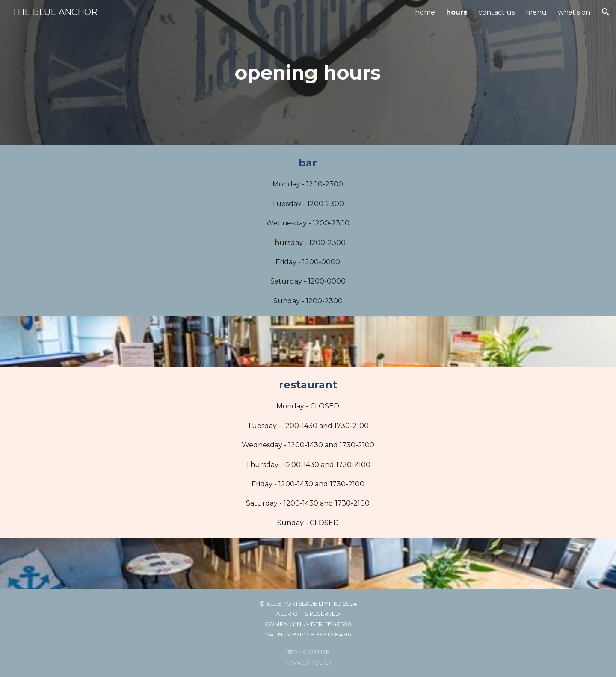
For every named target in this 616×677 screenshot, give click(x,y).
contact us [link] (496, 12)
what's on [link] (574, 12)
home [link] (425, 12)
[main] (308, 73)
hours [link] (457, 12)
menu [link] (536, 12)
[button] (606, 12)
